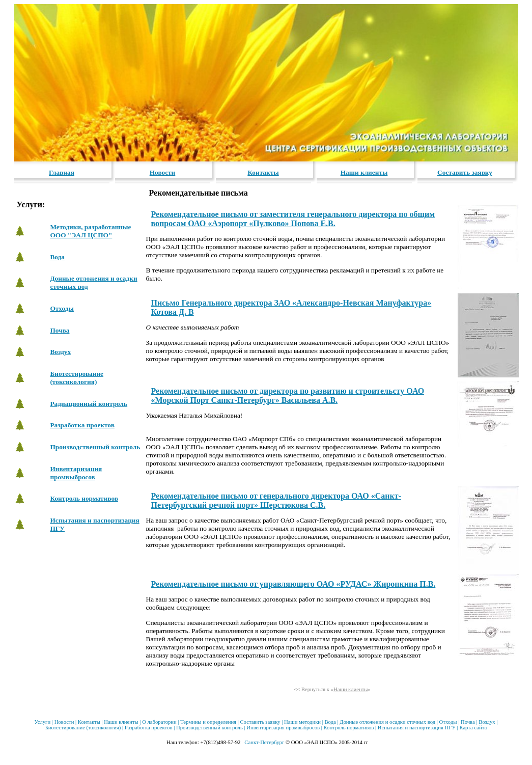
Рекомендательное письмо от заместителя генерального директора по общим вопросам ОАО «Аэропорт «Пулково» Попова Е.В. (293, 219)
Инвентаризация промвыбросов (76, 473)
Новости (163, 172)
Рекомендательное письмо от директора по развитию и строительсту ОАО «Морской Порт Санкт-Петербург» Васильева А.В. (288, 395)
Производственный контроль (95, 447)
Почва (60, 330)
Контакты (263, 172)
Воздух (60, 352)
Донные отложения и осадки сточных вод (387, 722)
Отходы (62, 308)
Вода (57, 257)
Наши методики (302, 722)
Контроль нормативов (84, 498)
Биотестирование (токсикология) (77, 378)
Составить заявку (465, 172)
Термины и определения (208, 722)
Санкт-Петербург (264, 742)
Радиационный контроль (89, 404)
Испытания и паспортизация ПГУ (417, 728)
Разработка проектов (82, 425)
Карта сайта (473, 728)
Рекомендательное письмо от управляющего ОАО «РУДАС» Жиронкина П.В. (293, 584)
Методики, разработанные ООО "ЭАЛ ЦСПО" (90, 231)
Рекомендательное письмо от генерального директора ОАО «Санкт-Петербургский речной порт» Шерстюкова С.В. (276, 500)
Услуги (42, 722)
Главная (62, 172)
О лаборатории (159, 722)
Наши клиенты (364, 172)
